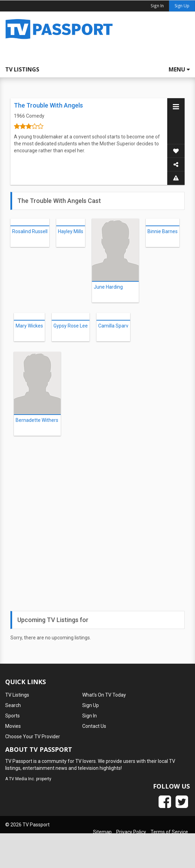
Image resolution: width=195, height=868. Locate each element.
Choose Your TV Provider (33, 737)
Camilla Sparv (113, 326)
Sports (12, 716)
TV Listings (22, 69)
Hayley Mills (71, 231)
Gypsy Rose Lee (71, 326)
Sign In (90, 716)
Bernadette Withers (37, 420)
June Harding (108, 287)
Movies (13, 726)
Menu (179, 69)
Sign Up (182, 6)
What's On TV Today (104, 695)
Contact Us (94, 726)
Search (13, 705)
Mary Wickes (29, 326)
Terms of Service (169, 832)
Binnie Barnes (163, 231)
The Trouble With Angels (48, 105)
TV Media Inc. (22, 779)
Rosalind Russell (30, 231)
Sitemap (102, 832)
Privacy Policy (131, 832)
